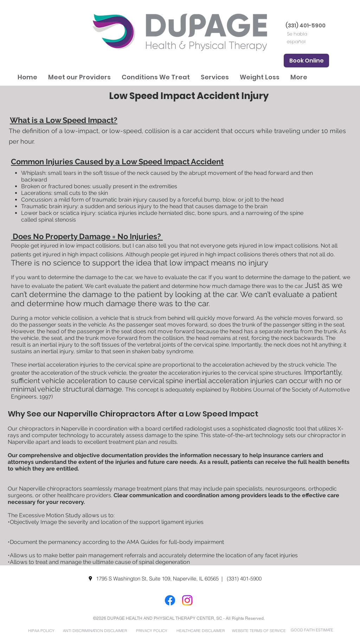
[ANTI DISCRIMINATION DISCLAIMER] (95, 631)
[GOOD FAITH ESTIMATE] (312, 630)
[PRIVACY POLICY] (152, 631)
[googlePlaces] (90, 579)
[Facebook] (170, 600)
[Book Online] (306, 61)
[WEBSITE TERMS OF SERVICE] (259, 631)
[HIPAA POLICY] (41, 631)
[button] (79, 77)
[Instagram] (187, 600)
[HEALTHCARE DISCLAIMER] (200, 631)
